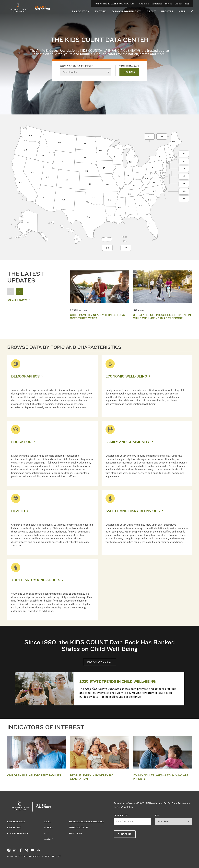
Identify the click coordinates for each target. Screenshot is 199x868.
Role (157, 815)
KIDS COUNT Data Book (100, 662)
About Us (144, 4)
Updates (167, 11)
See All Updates (17, 300)
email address (121, 815)
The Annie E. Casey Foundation (114, 4)
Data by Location (16, 821)
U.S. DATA (129, 72)
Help (182, 11)
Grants (178, 4)
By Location (81, 11)
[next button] (19, 291)
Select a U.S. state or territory (76, 66)
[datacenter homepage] (42, 8)
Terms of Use (76, 833)
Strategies (157, 4)
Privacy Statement (79, 827)
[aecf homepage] (18, 8)
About (151, 11)
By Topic (101, 11)
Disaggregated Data (127, 11)
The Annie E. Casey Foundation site (87, 821)
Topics (169, 4)
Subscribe (125, 834)
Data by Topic (14, 827)
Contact (49, 839)
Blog (187, 4)
